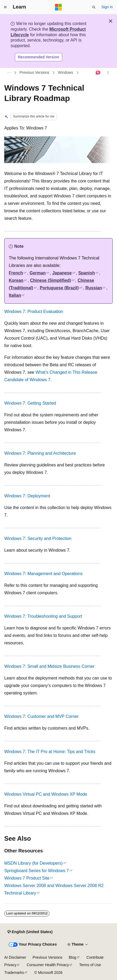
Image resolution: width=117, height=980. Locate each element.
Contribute (95, 957)
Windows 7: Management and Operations (43, 574)
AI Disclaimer (15, 957)
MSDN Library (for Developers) (34, 863)
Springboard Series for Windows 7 (37, 871)
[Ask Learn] (98, 73)
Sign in (107, 7)
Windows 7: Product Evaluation (34, 312)
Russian (94, 288)
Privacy (10, 965)
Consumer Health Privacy (48, 965)
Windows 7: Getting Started (30, 403)
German (37, 273)
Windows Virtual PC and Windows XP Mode (46, 794)
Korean (16, 280)
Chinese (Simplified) (51, 280)
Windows (66, 73)
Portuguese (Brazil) (59, 288)
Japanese (62, 273)
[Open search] (94, 7)
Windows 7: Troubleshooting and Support (43, 616)
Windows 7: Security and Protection (38, 538)
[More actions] (108, 73)
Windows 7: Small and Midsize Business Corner (49, 666)
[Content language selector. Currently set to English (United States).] (30, 932)
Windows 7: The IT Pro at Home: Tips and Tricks (50, 752)
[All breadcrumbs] (9, 73)
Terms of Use (90, 965)
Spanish (86, 273)
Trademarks (14, 973)
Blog (73, 957)
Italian (15, 295)
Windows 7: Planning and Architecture (40, 453)
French (16, 273)
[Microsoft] (59, 7)
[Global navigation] (5, 7)
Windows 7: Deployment (27, 496)
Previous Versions (35, 73)
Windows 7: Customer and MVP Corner (41, 716)
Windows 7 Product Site (27, 878)
